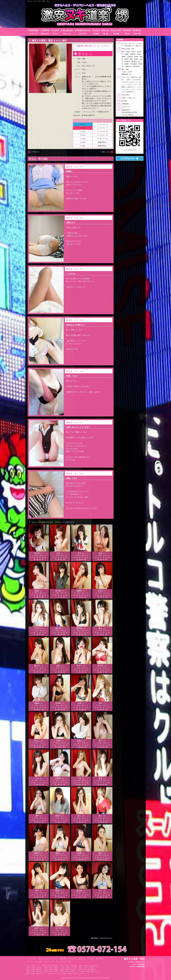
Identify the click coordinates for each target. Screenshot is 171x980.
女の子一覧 (72, 959)
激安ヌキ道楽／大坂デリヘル (78, 974)
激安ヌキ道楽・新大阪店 (87, 968)
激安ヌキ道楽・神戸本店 (34, 972)
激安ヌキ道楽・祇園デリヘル (90, 972)
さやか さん (35, 152)
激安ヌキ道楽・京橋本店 (52, 968)
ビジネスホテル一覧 (63, 962)
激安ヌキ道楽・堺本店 (51, 970)
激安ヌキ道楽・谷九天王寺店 (88, 966)
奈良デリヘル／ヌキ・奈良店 (57, 974)
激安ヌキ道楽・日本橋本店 (69, 966)
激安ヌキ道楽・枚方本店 (34, 970)
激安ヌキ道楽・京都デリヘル (69, 972)
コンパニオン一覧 (39, 1)
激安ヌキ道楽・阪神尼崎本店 (87, 970)
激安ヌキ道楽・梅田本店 (34, 968)
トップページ (31, 959)
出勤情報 (63, 959)
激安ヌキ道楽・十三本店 (69, 968)
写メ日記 (91, 959)
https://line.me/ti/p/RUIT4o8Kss (130, 152)
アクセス (30, 962)
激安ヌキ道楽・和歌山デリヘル (36, 974)
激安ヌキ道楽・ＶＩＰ (33, 966)
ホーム (30, 1)
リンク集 (39, 962)
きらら (48, 1)
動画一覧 (82, 959)
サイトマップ (49, 962)
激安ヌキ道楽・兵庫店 (51, 972)
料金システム (43, 959)
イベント (54, 959)
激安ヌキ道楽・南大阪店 (68, 970)
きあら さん (106, 152)
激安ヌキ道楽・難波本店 (50, 966)
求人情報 (99, 959)
